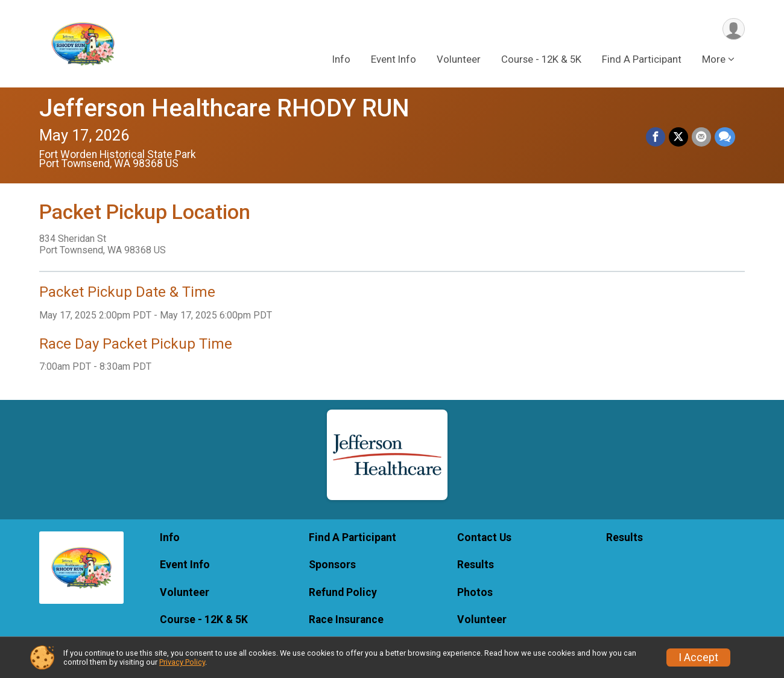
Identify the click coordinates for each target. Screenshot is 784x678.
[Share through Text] (725, 137)
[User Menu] (734, 29)
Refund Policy (343, 592)
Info (341, 60)
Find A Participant (642, 60)
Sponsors (332, 565)
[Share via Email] (701, 137)
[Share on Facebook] (656, 137)
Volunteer (459, 60)
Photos (475, 592)
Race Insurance (346, 619)
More (714, 60)
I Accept (698, 657)
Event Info (394, 60)
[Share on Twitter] (678, 137)
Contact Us (484, 537)
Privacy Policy (182, 662)
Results (476, 565)
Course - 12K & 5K (541, 60)
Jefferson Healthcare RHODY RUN (224, 108)
